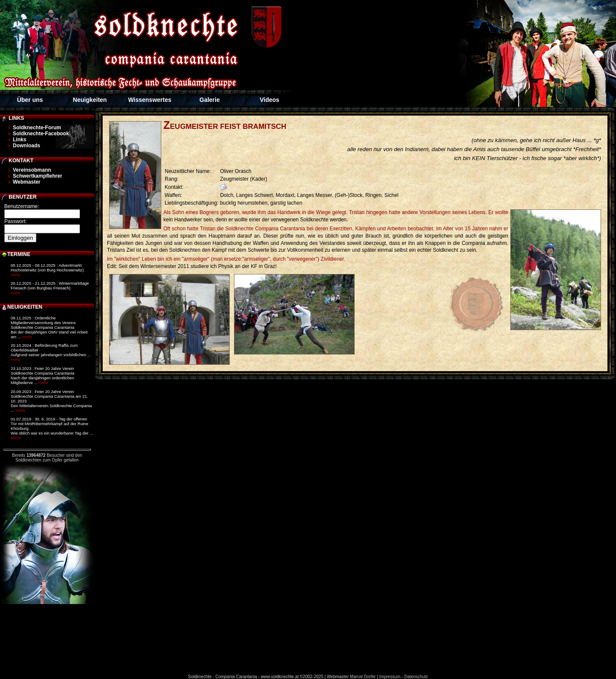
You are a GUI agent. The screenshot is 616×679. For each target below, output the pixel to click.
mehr (16, 275)
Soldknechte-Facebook (41, 134)
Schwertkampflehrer (37, 176)
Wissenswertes (150, 100)
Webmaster (27, 182)
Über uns (30, 100)
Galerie (209, 100)
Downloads (27, 146)
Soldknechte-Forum (37, 128)
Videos (269, 100)
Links (19, 140)
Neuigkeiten (90, 100)
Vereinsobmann (32, 170)
